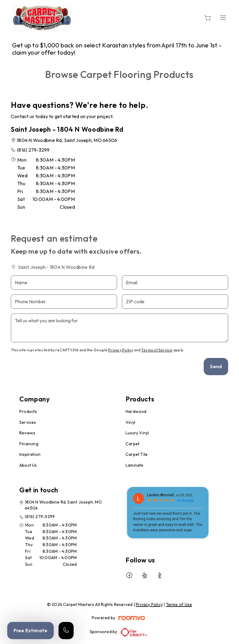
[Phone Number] (64, 302)
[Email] (175, 283)
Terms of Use (179, 604)
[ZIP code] (175, 302)
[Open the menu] (223, 17)
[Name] (64, 283)
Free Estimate (30, 630)
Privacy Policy (121, 350)
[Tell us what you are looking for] (119, 328)
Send (216, 366)
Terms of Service (157, 350)
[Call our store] (66, 631)
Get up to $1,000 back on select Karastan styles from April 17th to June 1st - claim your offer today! (117, 49)
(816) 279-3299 (33, 150)
